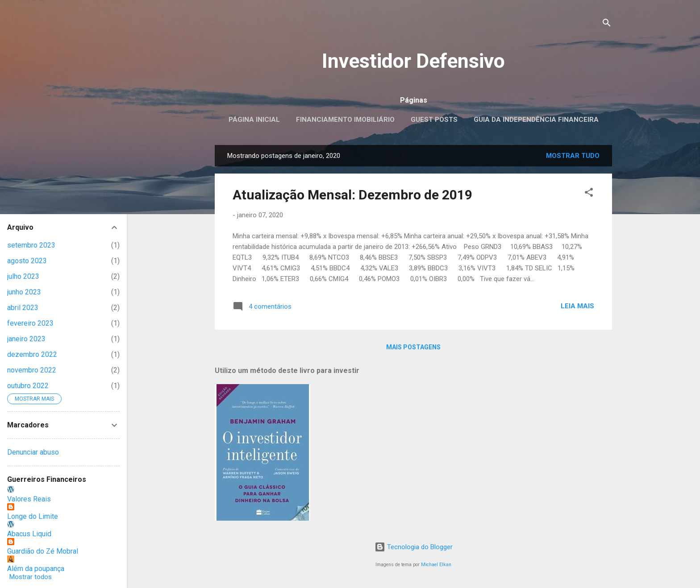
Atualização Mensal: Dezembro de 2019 (352, 195)
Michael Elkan (436, 565)
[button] (589, 194)
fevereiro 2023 (30, 323)
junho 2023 (24, 292)
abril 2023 (23, 308)
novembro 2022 (32, 370)
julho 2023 (23, 276)
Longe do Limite (33, 516)
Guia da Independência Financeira (536, 120)
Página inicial (254, 120)
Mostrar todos (31, 577)
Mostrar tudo (573, 156)
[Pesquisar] (607, 24)
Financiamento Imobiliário (345, 120)
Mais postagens (413, 347)
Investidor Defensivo (413, 61)
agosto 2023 (27, 261)
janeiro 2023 (26, 339)
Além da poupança (36, 569)
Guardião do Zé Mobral (43, 551)
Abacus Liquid (29, 534)
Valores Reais (29, 499)
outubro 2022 (28, 386)
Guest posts (434, 120)
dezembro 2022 (32, 354)
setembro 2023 (31, 245)
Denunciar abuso (33, 452)
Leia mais (577, 306)
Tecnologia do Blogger (414, 547)
